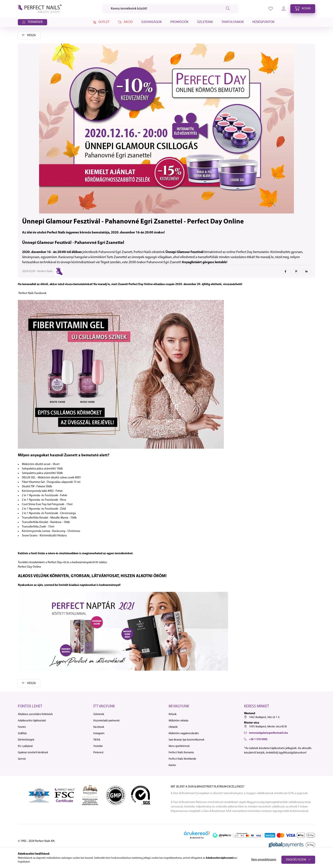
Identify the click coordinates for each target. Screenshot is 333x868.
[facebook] (285, 271)
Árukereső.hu (197, 838)
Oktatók (173, 727)
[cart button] (303, 9)
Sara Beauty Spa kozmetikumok (186, 740)
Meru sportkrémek (179, 746)
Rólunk (173, 714)
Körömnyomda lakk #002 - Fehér (42, 491)
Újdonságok (152, 22)
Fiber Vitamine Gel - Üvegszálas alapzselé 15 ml (51, 482)
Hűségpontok (263, 22)
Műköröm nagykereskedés (184, 733)
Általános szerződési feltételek (35, 714)
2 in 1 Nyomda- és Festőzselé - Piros (44, 500)
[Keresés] (170, 9)
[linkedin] (307, 271)
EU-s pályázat (25, 746)
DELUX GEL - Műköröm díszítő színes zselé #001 (51, 478)
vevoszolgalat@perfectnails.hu (268, 733)
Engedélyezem (296, 860)
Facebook (99, 727)
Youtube (98, 746)
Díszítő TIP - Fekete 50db (37, 487)
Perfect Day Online (29, 567)
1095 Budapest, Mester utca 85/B (268, 727)
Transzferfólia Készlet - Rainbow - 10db (46, 522)
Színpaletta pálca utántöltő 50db (42, 473)
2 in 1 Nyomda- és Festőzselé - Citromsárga (49, 513)
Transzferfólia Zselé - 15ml (38, 527)
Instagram (99, 733)
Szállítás (22, 733)
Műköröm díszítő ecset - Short (41, 464)
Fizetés (22, 727)
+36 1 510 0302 (258, 739)
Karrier (172, 765)
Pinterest (98, 753)
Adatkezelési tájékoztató (32, 721)
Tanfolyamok (233, 22)
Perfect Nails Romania (181, 753)
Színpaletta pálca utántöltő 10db (42, 469)
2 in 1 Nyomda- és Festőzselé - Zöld (44, 509)
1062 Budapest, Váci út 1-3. (265, 717)
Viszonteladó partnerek (106, 721)
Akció (125, 22)
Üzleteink (205, 22)
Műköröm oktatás (178, 721)
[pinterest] (296, 271)
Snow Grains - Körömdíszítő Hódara (44, 536)
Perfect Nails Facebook (32, 293)
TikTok (97, 740)
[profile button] (271, 9)
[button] (32, 22)
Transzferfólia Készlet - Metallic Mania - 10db (49, 518)
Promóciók (179, 22)
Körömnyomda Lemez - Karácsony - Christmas (51, 531)
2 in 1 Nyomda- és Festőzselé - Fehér (45, 495)
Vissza (31, 35)
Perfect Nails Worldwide (182, 759)
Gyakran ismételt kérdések (33, 753)
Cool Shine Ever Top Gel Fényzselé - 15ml (47, 504)
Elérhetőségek (26, 740)
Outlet (101, 22)
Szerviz (22, 759)
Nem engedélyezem (264, 860)
